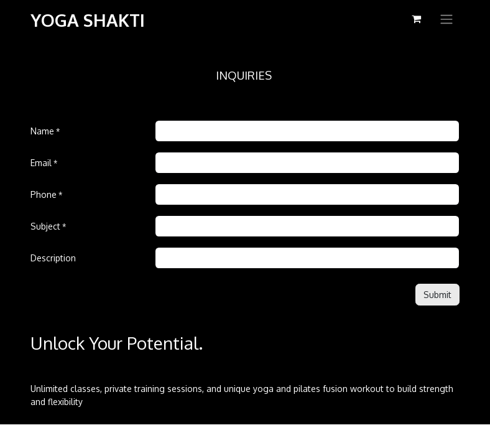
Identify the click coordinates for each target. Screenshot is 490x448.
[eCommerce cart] (416, 19)
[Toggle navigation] (446, 19)
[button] (437, 295)
